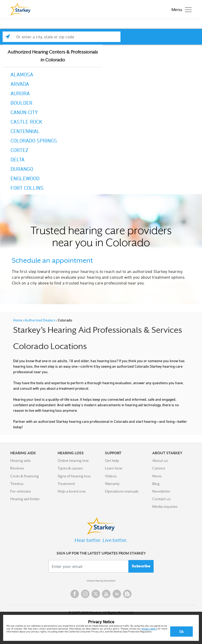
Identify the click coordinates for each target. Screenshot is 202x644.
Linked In (117, 594)
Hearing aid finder (25, 499)
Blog (156, 484)
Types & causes (70, 468)
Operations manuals (122, 491)
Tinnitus (17, 484)
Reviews (17, 468)
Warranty (112, 484)
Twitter (96, 594)
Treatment (66, 484)
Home (18, 320)
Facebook (75, 594)
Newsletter (161, 491)
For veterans (21, 491)
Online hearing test (73, 461)
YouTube (106, 594)
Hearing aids (20, 461)
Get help (112, 461)
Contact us (161, 499)
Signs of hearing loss (74, 476)
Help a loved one (72, 491)
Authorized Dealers (41, 320)
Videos (111, 476)
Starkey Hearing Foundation (101, 581)
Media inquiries (165, 506)
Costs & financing (25, 476)
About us (160, 461)
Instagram (85, 594)
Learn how (114, 468)
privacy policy (149, 629)
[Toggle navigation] (180, 9)
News (157, 476)
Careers (159, 468)
